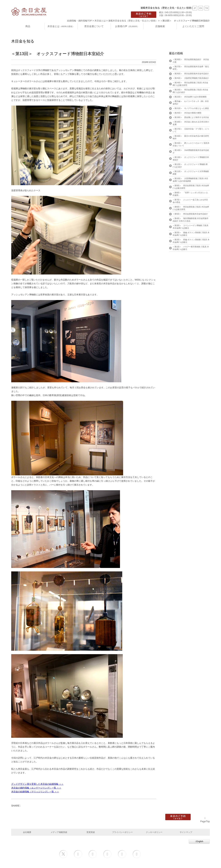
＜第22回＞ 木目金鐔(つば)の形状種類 (190, 97)
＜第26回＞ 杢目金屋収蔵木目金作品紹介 (191, 74)
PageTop (205, 820)
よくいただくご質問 (193, 26)
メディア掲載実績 (59, 832)
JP (195, 8)
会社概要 (27, 832)
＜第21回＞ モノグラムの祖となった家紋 (191, 108)
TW (207, 8)
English (199, 841)
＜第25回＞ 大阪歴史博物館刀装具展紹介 (191, 78)
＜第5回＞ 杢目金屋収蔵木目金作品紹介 (190, 214)
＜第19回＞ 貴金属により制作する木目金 (191, 117)
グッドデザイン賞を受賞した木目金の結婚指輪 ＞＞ (37, 784)
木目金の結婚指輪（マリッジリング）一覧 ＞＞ (35, 792)
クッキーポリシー (154, 832)
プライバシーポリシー (122, 832)
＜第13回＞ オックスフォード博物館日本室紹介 (58, 54)
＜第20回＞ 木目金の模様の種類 (187, 113)
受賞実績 (91, 832)
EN (201, 8)
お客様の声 (127, 26)
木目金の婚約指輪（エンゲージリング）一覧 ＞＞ (36, 788)
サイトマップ (186, 832)
